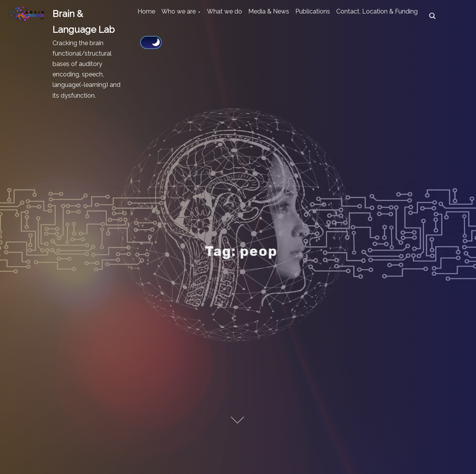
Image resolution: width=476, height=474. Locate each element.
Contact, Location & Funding (183, 42)
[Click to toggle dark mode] (272, 41)
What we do (247, 16)
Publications (354, 16)
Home (151, 16)
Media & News (301, 16)
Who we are (192, 16)
